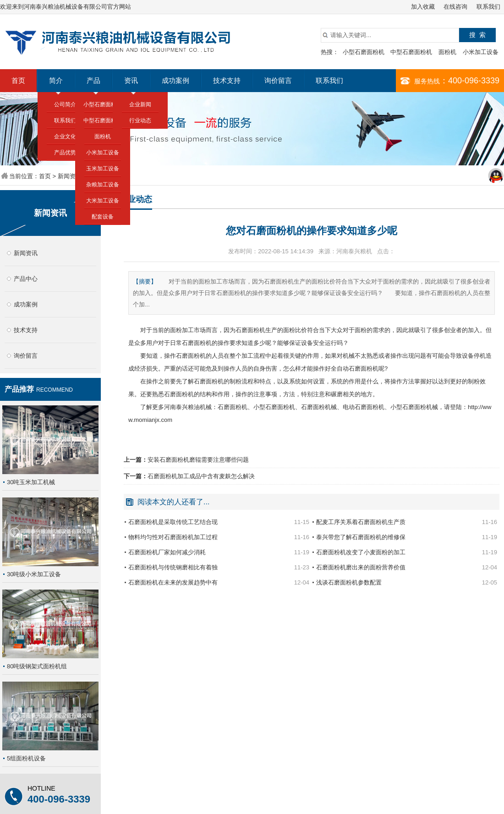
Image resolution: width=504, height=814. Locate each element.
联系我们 (488, 7)
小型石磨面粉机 (364, 52)
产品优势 (65, 153)
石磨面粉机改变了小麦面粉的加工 (361, 552)
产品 (93, 80)
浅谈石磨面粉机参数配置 (349, 582)
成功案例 (175, 80)
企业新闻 (140, 104)
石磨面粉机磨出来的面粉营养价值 (361, 567)
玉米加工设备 (103, 169)
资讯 (131, 80)
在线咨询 (455, 7)
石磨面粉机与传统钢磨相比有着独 (173, 567)
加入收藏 (423, 7)
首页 (18, 80)
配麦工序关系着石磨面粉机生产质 (361, 522)
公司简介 (65, 104)
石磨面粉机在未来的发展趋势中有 (173, 582)
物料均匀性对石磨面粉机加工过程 (173, 537)
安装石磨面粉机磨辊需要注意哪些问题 (198, 460)
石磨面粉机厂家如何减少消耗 (167, 552)
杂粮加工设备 (103, 185)
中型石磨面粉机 (411, 52)
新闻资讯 (70, 176)
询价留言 (278, 80)
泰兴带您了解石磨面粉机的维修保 (361, 537)
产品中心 (26, 279)
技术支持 (227, 80)
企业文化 (65, 137)
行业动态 (140, 120)
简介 (56, 80)
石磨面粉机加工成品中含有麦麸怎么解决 (201, 476)
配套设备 (103, 217)
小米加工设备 (481, 52)
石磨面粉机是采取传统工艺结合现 (173, 522)
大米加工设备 (103, 201)
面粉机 (447, 52)
